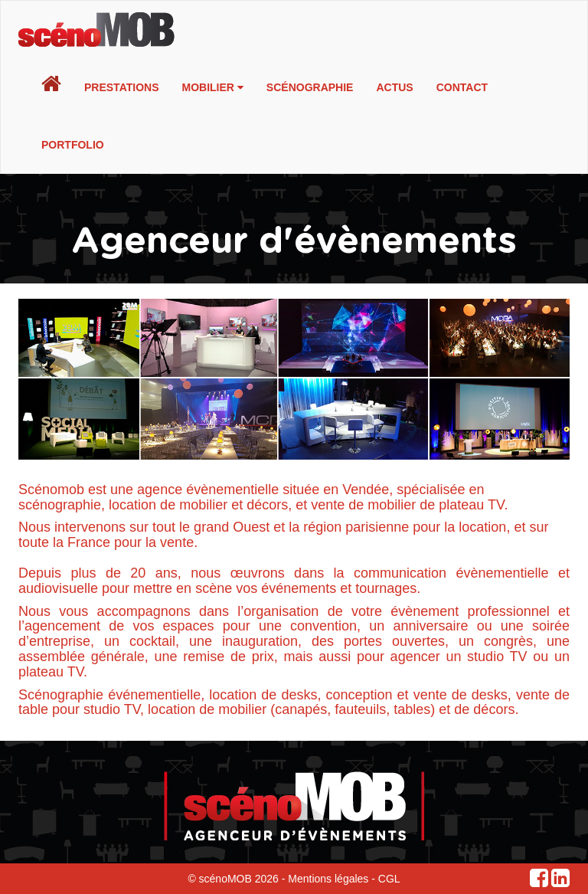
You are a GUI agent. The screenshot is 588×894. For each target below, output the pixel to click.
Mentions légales (328, 879)
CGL (389, 879)
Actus (394, 87)
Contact (462, 87)
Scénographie (310, 87)
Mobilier (213, 87)
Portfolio (73, 145)
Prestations (122, 87)
